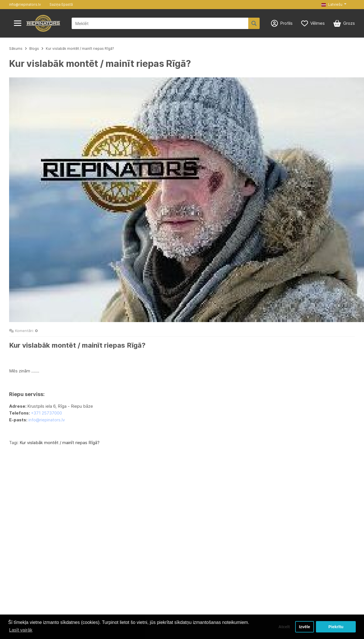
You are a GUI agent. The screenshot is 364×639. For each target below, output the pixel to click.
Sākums (16, 49)
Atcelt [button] (284, 627)
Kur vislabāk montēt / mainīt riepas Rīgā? (80, 49)
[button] (334, 5)
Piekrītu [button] (336, 627)
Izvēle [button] (304, 627)
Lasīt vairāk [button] (21, 630)
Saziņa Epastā (61, 4)
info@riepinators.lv (25, 4)
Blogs (34, 49)
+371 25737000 (46, 413)
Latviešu (332, 4)
